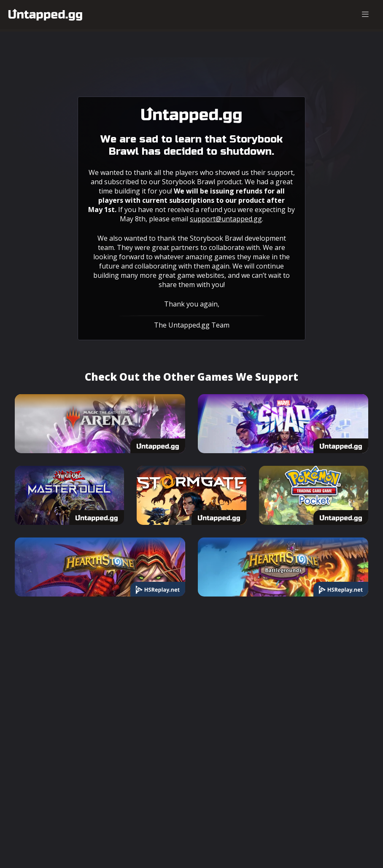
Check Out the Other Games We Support (191, 377)
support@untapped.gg (226, 219)
